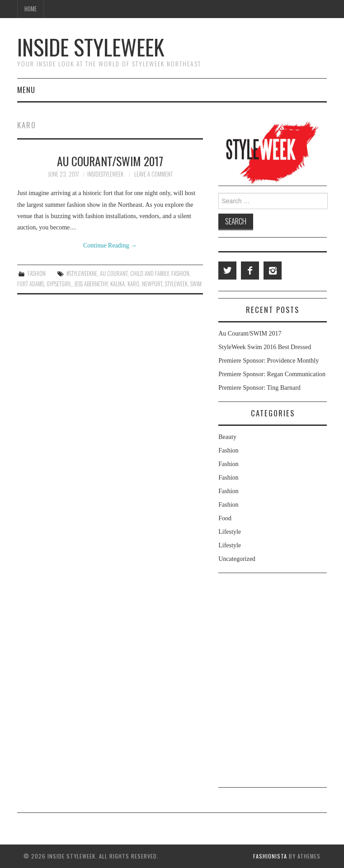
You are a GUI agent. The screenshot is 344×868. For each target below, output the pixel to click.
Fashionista (270, 856)
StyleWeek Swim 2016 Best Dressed (265, 347)
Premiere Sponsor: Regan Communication (272, 374)
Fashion (37, 273)
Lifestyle (230, 532)
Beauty (227, 437)
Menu (26, 90)
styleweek (176, 284)
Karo (133, 284)
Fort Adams (31, 284)
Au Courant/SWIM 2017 (110, 161)
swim (196, 284)
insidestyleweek (105, 174)
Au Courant (114, 273)
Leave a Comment (153, 174)
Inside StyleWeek (91, 47)
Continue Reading (110, 245)
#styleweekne (82, 273)
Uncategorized (237, 559)
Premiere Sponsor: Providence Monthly (269, 361)
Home (31, 9)
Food (225, 518)
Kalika (118, 284)
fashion (180, 273)
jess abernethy (91, 284)
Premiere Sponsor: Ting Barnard (259, 388)
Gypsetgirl (59, 284)
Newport (152, 284)
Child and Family (149, 273)
